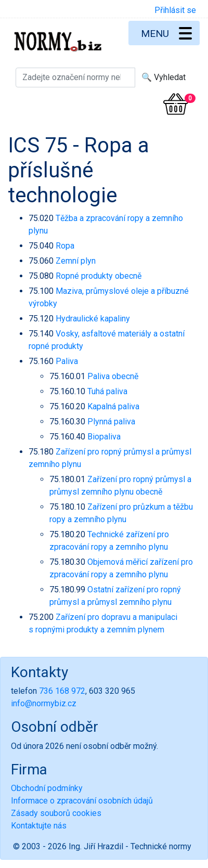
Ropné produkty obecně (99, 276)
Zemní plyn (76, 261)
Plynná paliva (111, 422)
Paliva (67, 361)
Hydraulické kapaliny (93, 319)
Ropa (65, 246)
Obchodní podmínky (47, 788)
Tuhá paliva (107, 391)
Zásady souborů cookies (56, 813)
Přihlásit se (175, 10)
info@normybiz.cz (44, 703)
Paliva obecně (113, 376)
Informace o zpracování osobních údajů (82, 801)
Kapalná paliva (113, 406)
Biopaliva (104, 437)
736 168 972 (62, 691)
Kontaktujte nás (39, 826)
